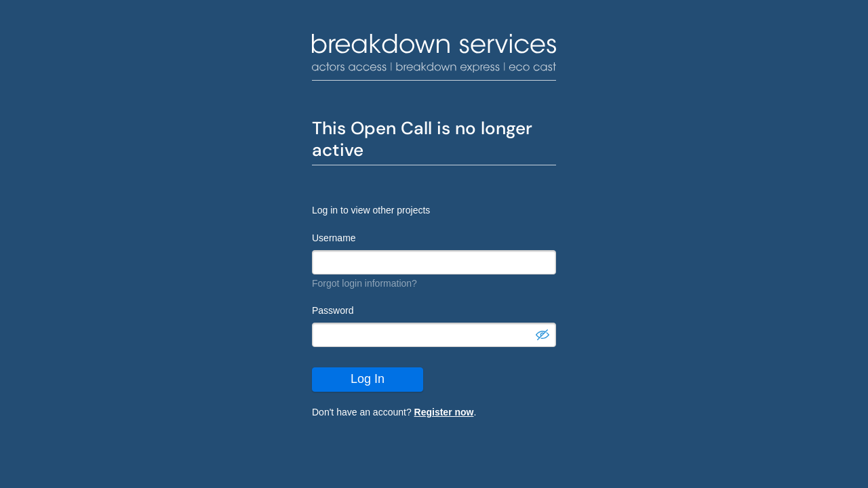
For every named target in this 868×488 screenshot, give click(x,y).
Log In (368, 379)
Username (334, 238)
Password (333, 310)
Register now (444, 412)
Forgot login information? (364, 283)
